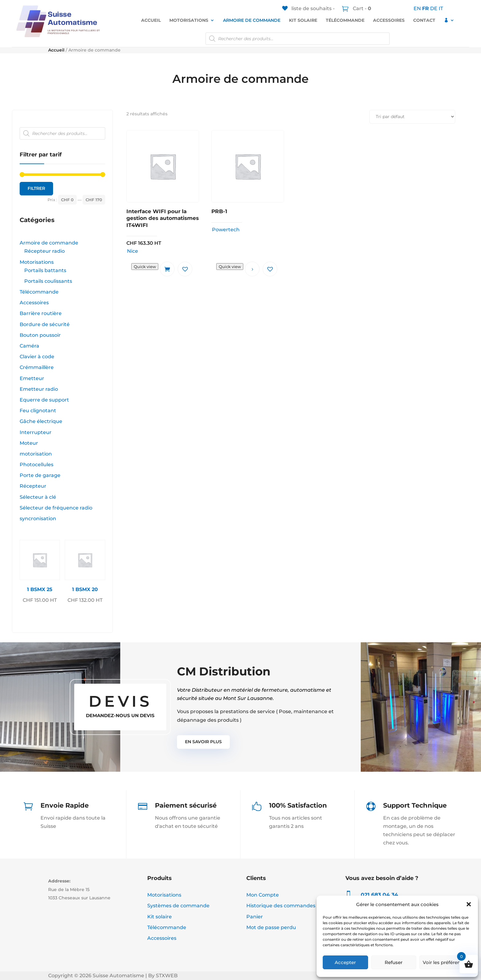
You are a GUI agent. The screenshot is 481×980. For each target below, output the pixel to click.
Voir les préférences (446, 962)
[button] (469, 904)
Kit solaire (303, 20)
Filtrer (36, 188)
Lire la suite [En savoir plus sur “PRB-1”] (252, 269)
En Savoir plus (203, 742)
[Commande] (412, 117)
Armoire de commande (252, 20)
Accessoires (389, 20)
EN (417, 8)
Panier (255, 917)
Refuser (394, 962)
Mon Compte (263, 895)
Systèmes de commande (178, 906)
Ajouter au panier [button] (167, 269)
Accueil (151, 20)
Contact (424, 20)
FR (425, 8)
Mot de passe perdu (271, 927)
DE (434, 8)
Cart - (361, 8)
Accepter (345, 962)
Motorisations (189, 20)
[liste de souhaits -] (308, 8)
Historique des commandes (281, 906)
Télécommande (345, 20)
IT (441, 8)
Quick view (145, 267)
